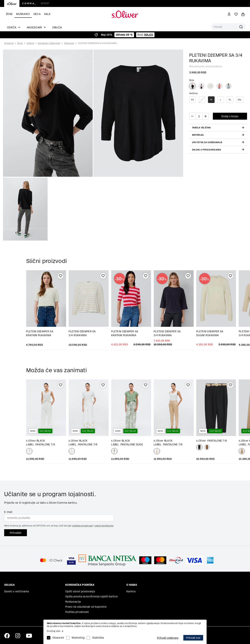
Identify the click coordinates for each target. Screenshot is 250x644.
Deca (37, 14)
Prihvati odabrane (168, 638)
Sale (47, 14)
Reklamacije (73, 602)
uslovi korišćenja (104, 526)
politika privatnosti (83, 526)
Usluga (9, 585)
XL (230, 100)
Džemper (69, 43)
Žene (9, 14)
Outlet (45, 3)
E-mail (8, 512)
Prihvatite (16, 533)
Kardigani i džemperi (49, 43)
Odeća (30, 43)
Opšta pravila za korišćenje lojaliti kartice (91, 596)
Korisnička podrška (80, 585)
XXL (240, 100)
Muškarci (23, 14)
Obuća (57, 27)
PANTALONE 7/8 (212, 441)
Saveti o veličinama (17, 591)
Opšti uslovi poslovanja (80, 591)
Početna (9, 43)
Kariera (131, 591)
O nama (132, 585)
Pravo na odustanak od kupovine (86, 607)
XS (192, 100)
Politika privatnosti (77, 612)
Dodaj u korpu (230, 116)
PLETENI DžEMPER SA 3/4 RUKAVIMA (98, 43)
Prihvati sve (193, 638)
